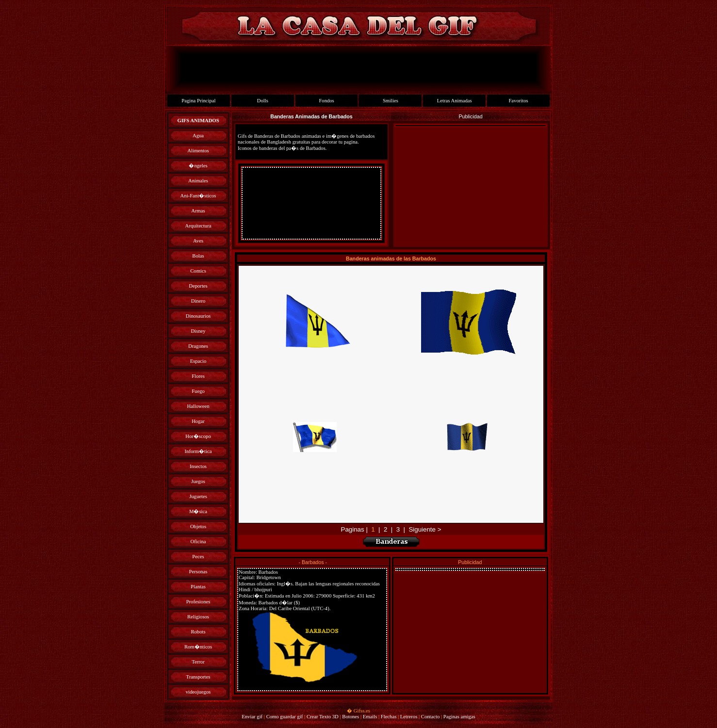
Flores (198, 376)
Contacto (430, 717)
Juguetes (198, 496)
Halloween (198, 406)
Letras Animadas (455, 101)
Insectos (198, 466)
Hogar (198, 421)
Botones (350, 717)
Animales (198, 181)
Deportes (198, 286)
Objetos (198, 526)
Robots (198, 632)
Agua (198, 136)
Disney (198, 331)
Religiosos (198, 617)
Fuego (198, 391)
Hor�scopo (198, 436)
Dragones (198, 346)
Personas (198, 572)
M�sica (198, 511)
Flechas (389, 717)
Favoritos (518, 101)
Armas (198, 211)
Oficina (198, 542)
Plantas (198, 587)
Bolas (198, 256)
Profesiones (198, 602)
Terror (198, 662)
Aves (198, 241)
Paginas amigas (459, 717)
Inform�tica (198, 451)
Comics (198, 271)
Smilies (391, 101)
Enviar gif (252, 717)
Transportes (198, 677)
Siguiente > (425, 529)
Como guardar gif (285, 717)
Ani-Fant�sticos (198, 196)
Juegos (198, 481)
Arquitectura (198, 226)
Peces (198, 557)
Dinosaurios (198, 316)
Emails (370, 717)
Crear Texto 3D (323, 717)
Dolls (263, 101)
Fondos (326, 101)
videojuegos (198, 692)
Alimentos (198, 151)
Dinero (198, 301)
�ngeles (198, 166)
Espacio (198, 361)
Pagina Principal (198, 101)
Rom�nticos (198, 647)
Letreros (409, 717)
